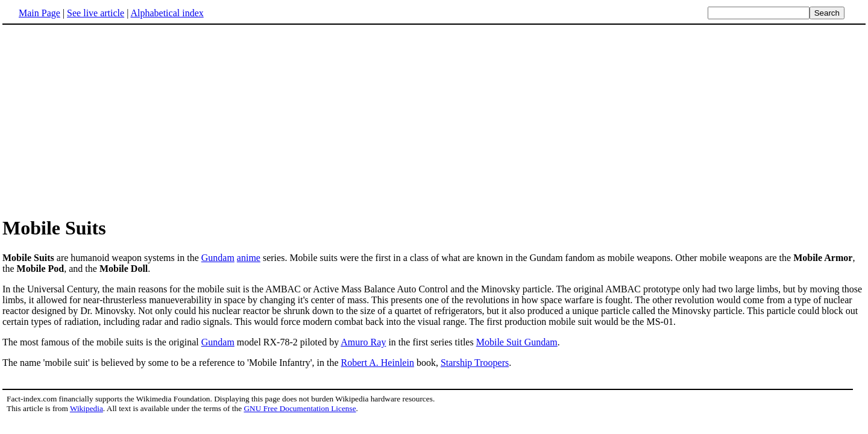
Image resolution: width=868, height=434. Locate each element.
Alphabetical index (167, 13)
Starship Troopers (475, 363)
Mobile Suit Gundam (517, 342)
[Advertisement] (434, 120)
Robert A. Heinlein (378, 363)
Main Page (39, 13)
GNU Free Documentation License (300, 408)
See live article (96, 13)
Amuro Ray (363, 342)
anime (249, 258)
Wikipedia (86, 408)
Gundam (218, 258)
